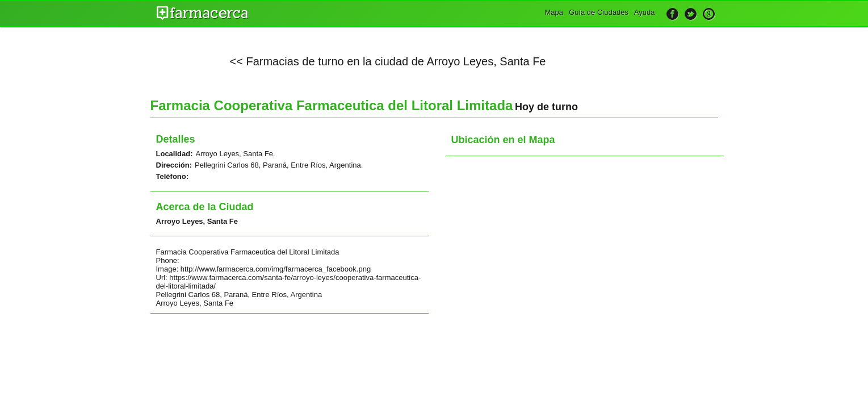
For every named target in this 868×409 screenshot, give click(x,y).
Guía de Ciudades (599, 12)
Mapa (554, 12)
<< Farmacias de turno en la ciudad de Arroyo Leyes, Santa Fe (388, 61)
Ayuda (645, 12)
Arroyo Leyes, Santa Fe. (236, 154)
